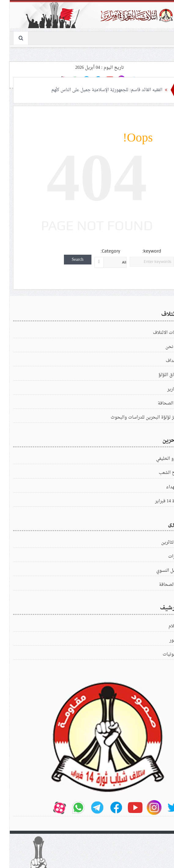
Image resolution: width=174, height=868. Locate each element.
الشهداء (163, 487)
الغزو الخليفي (158, 459)
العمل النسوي (158, 571)
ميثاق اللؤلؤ (159, 375)
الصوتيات (162, 654)
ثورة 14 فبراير (158, 501)
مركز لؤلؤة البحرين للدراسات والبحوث (136, 417)
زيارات (164, 557)
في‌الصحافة (160, 585)
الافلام (165, 626)
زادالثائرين (161, 543)
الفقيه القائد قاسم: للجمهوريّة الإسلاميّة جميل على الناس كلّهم (96, 90)
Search (68, 259)
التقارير (164, 389)
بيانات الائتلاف (157, 333)
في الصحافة (159, 403)
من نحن (163, 347)
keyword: (142, 251)
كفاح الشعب (160, 473)
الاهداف (163, 361)
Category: (101, 251)
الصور (165, 640)
